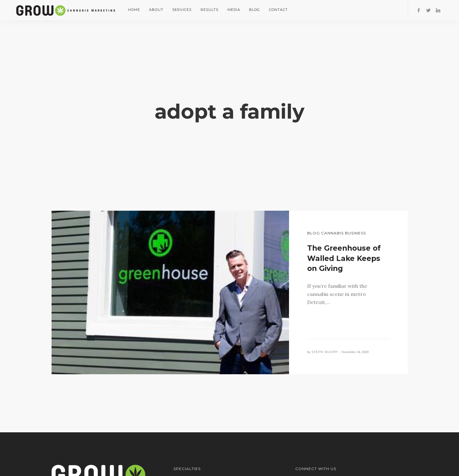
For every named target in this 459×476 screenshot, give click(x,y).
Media (234, 10)
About (156, 10)
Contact (278, 10)
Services (182, 10)
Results (210, 10)
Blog (254, 10)
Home (134, 10)
